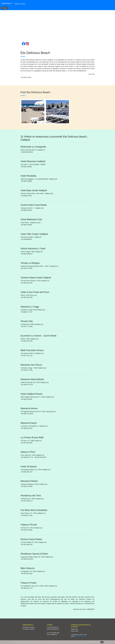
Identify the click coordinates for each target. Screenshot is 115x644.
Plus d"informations (94, 642)
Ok (102, 642)
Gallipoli (23, 56)
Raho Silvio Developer (81, 636)
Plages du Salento (20, 4)
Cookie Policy (75, 629)
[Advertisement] (58, 27)
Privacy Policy (75, 631)
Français (4, 8)
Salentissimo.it (7, 3)
